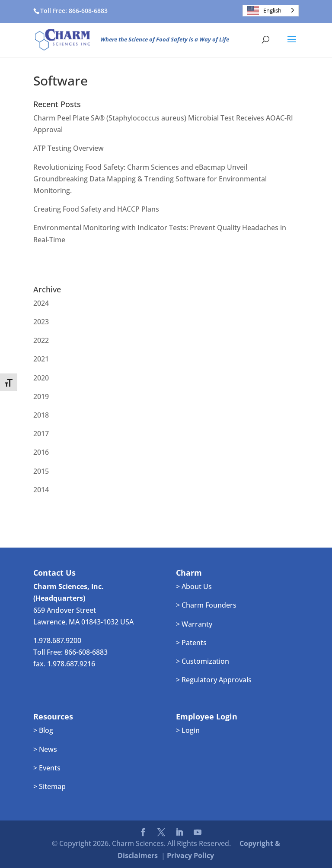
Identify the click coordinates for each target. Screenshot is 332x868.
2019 (41, 396)
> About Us (194, 586)
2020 (41, 378)
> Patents (191, 643)
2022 (41, 340)
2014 (41, 490)
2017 (41, 434)
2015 (41, 471)
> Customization (203, 661)
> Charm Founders (206, 605)
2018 (41, 415)
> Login (188, 730)
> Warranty (194, 624)
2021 (41, 359)
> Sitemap (49, 786)
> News (45, 749)
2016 (41, 452)
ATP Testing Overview (69, 148)
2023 (41, 322)
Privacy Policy (190, 855)
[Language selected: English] (271, 11)
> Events (47, 768)
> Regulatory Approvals (214, 680)
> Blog (43, 730)
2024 (41, 303)
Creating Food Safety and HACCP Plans (96, 209)
